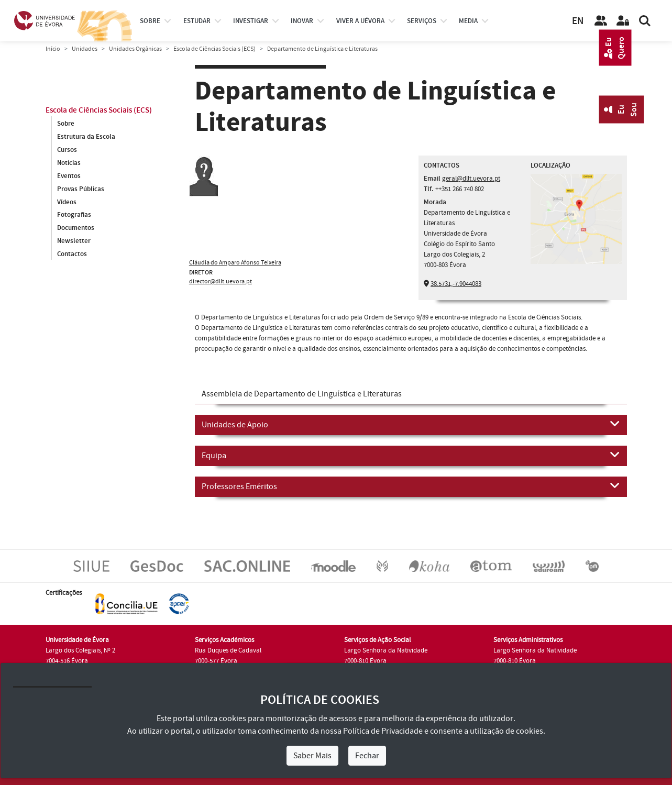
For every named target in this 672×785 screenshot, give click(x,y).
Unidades (85, 49)
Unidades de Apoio (411, 424)
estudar (197, 21)
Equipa (411, 455)
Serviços (422, 21)
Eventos (69, 176)
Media (468, 21)
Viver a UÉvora (360, 21)
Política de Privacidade (383, 731)
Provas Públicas (81, 189)
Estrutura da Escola (86, 137)
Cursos (67, 150)
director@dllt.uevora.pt (221, 281)
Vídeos (67, 202)
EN (578, 21)
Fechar (367, 756)
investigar (251, 21)
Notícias (69, 163)
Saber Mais (312, 756)
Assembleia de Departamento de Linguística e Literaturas (302, 394)
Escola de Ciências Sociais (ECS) (214, 49)
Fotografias (74, 215)
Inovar (302, 21)
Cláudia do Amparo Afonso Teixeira (235, 263)
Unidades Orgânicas (135, 49)
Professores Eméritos (411, 486)
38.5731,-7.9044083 (456, 284)
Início (53, 49)
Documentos (76, 228)
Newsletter (74, 241)
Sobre (150, 21)
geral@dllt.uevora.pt (471, 179)
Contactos (72, 255)
